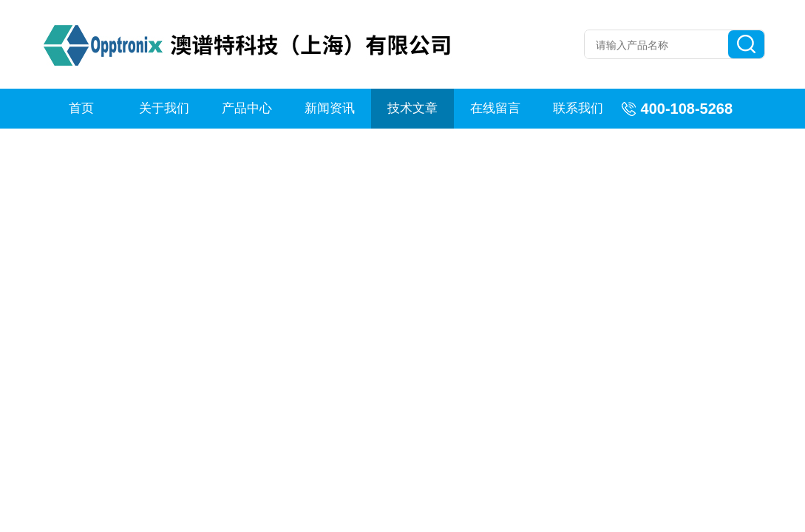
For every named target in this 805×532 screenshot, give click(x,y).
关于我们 (164, 108)
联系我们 (578, 108)
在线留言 (495, 108)
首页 (81, 108)
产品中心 (247, 108)
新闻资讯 (330, 108)
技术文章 (412, 108)
